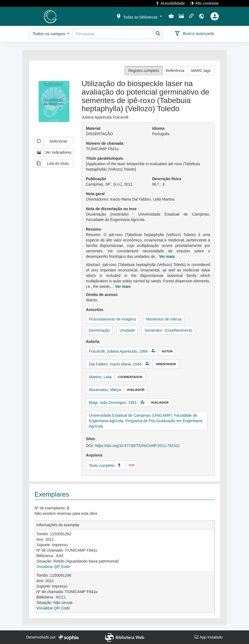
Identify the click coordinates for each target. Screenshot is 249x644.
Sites (90, 439)
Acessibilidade (170, 3)
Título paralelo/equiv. (105, 158)
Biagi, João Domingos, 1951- (113, 403)
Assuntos (95, 310)
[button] (139, 16)
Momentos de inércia (164, 319)
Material (93, 128)
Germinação (99, 330)
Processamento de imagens (113, 319)
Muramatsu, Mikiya (105, 390)
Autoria (93, 341)
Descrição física (167, 179)
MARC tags (201, 71)
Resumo (93, 229)
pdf (132, 465)
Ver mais (167, 256)
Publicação (96, 179)
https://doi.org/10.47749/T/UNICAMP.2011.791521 (137, 446)
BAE (60, 556)
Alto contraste (204, 3)
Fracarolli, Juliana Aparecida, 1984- (119, 351)
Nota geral (95, 194)
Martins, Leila (100, 377)
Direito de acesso (102, 295)
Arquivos (94, 455)
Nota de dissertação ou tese (111, 209)
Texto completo (102, 465)
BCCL (61, 597)
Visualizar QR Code (53, 567)
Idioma (158, 128)
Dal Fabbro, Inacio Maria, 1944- (116, 364)
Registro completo (144, 71)
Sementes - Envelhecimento (168, 330)
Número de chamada (105, 143)
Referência (175, 71)
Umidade (127, 330)
